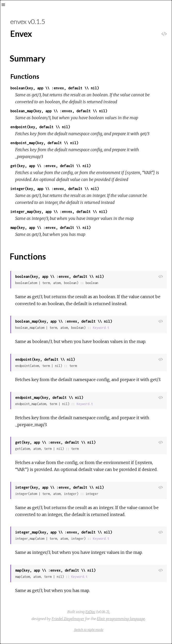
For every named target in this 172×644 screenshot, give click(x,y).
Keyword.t (101, 328)
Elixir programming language (121, 619)
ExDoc (90, 612)
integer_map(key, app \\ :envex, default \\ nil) (59, 212)
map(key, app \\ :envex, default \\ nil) (51, 227)
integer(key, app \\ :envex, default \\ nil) (55, 189)
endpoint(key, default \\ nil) (40, 127)
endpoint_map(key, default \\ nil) (44, 143)
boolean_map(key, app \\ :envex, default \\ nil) (59, 111)
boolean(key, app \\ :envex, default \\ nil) (55, 88)
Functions (25, 76)
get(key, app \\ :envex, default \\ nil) (51, 166)
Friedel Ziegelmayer (68, 619)
